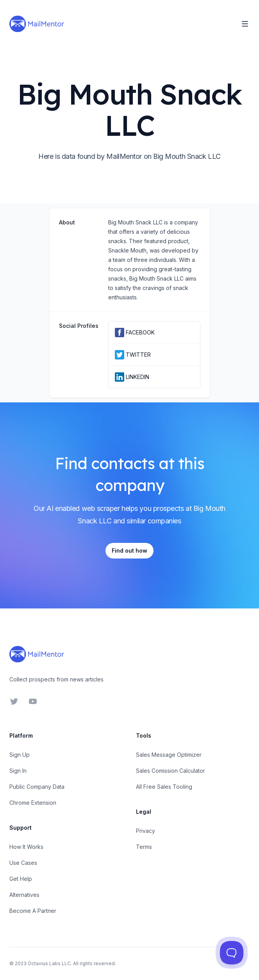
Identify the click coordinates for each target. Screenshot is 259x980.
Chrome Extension (33, 803)
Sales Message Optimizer (169, 755)
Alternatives (24, 895)
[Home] (37, 24)
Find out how (129, 550)
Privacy (146, 831)
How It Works (26, 847)
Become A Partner (33, 911)
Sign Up (20, 755)
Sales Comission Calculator (171, 771)
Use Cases (23, 863)
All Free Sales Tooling (164, 787)
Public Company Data (37, 787)
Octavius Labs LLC (49, 963)
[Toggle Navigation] (245, 24)
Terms (144, 847)
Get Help (21, 879)
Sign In (18, 771)
